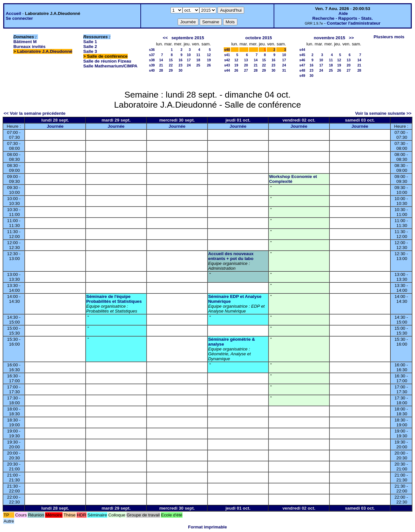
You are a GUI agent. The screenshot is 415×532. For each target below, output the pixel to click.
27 (246, 70)
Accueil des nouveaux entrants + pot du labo (231, 256)
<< (165, 38)
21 (161, 65)
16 (181, 60)
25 (198, 65)
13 (246, 60)
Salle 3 (90, 51)
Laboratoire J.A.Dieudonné (45, 51)
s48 (302, 70)
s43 (227, 65)
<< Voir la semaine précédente (35, 113)
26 (209, 65)
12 (209, 55)
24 (189, 65)
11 (198, 55)
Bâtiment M (25, 42)
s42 (227, 60)
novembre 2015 (330, 38)
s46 (302, 60)
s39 (152, 65)
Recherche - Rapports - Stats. (343, 18)
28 (161, 70)
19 (209, 60)
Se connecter (19, 18)
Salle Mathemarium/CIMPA (110, 66)
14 (161, 60)
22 (171, 65)
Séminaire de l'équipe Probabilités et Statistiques (114, 299)
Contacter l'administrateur (354, 23)
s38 (152, 60)
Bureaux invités (29, 47)
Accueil (13, 13)
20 (246, 65)
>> (351, 38)
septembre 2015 (188, 38)
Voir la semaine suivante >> (383, 113)
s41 (227, 55)
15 (171, 60)
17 (189, 60)
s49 (302, 76)
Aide (343, 13)
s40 (152, 70)
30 (181, 70)
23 (181, 65)
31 (284, 70)
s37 (152, 55)
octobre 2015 (259, 38)
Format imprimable (207, 527)
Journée (55, 126)
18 (198, 60)
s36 (152, 50)
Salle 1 (90, 42)
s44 (227, 70)
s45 (302, 55)
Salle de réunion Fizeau (107, 61)
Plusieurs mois (389, 37)
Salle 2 (90, 47)
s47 (302, 65)
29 (171, 70)
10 (189, 55)
